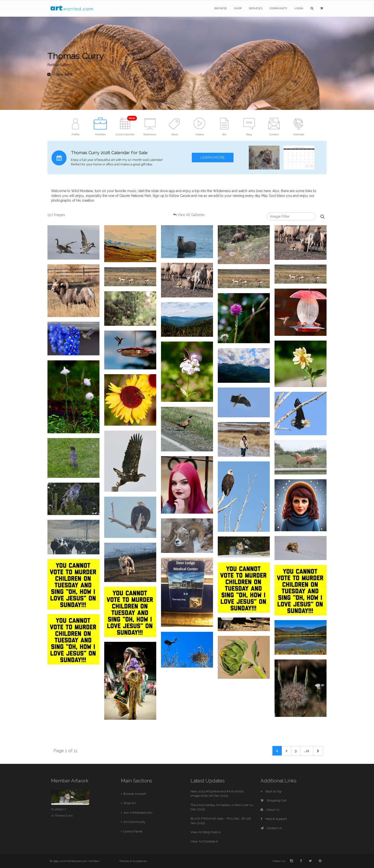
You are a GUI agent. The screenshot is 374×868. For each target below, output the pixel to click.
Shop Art (130, 803)
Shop (238, 8)
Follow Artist (60, 74)
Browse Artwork (135, 794)
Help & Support (274, 819)
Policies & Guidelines (133, 861)
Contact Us (271, 828)
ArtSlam (95, 861)
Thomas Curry (64, 816)
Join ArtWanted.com (138, 813)
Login (299, 8)
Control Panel (133, 831)
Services (256, 8)
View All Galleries (191, 215)
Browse (221, 8)
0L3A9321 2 (59, 809)
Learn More (213, 158)
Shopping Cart (274, 800)
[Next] (318, 751)
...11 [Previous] (307, 751)
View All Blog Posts (205, 832)
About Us (270, 810)
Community (278, 8)
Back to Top (271, 791)
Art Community (134, 822)
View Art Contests (204, 841)
